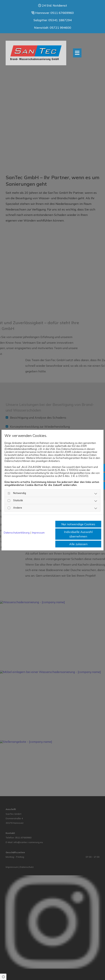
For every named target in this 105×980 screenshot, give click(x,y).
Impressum (38, 533)
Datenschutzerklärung (17, 533)
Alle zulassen (78, 544)
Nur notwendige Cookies (78, 524)
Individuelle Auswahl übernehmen (78, 534)
